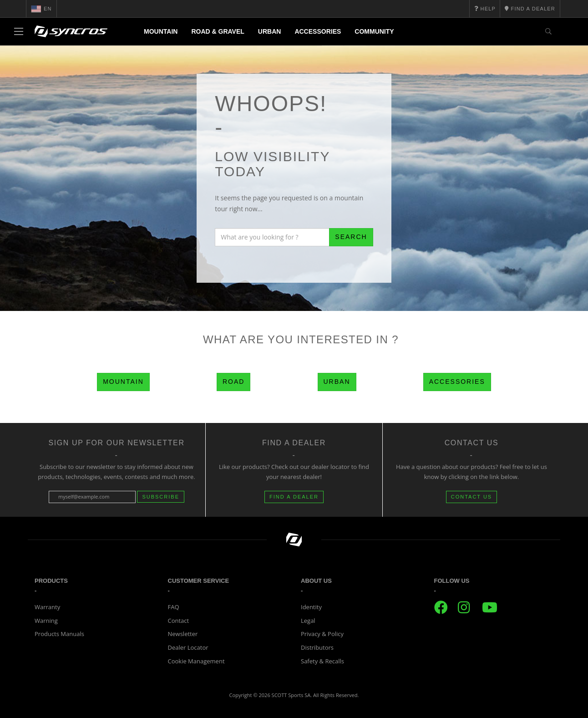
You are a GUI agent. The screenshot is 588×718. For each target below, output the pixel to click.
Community (374, 31)
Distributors (317, 647)
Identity (311, 607)
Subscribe (161, 497)
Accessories (318, 31)
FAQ (174, 607)
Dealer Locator (188, 647)
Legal (308, 621)
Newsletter (183, 634)
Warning (46, 621)
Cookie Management (196, 661)
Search (351, 237)
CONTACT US (472, 497)
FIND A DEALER (294, 497)
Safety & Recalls (322, 661)
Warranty (47, 607)
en (41, 9)
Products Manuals (59, 634)
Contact (179, 621)
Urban (270, 31)
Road (233, 382)
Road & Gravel (218, 31)
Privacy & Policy (322, 634)
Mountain (161, 31)
